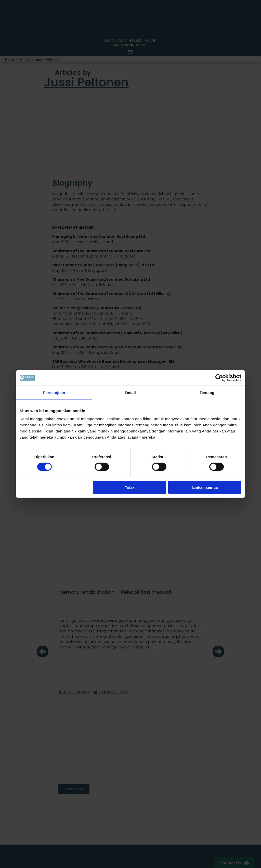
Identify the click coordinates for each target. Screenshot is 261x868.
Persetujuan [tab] (54, 393)
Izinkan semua (205, 487)
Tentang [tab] (207, 393)
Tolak (130, 487)
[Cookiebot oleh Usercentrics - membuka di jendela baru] (219, 378)
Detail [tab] (130, 393)
